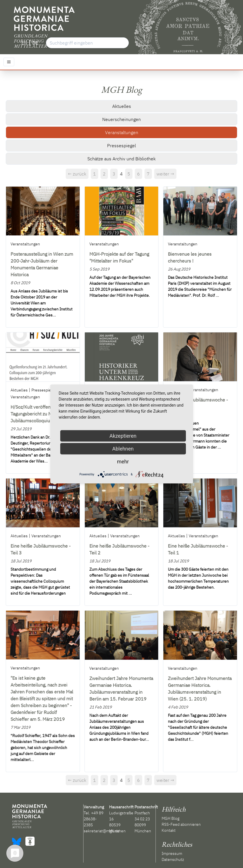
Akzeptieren (123, 436)
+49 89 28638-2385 (94, 819)
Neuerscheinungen (121, 119)
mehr (123, 462)
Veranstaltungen (122, 132)
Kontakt (169, 830)
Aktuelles (122, 106)
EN (24, 43)
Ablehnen (123, 449)
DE (35, 43)
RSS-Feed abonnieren (181, 824)
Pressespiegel (121, 146)
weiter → (165, 174)
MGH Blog (170, 818)
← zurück (77, 174)
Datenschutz (173, 859)
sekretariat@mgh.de (102, 831)
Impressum (172, 853)
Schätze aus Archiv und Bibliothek (121, 159)
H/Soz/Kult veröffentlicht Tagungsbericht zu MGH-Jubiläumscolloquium (36, 414)
